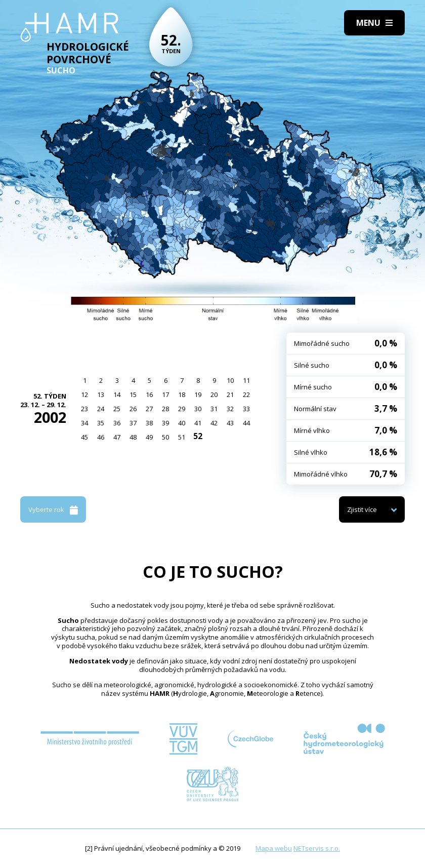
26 (133, 409)
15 (133, 394)
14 (117, 394)
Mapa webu (274, 848)
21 (230, 394)
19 (198, 394)
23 (84, 409)
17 (165, 394)
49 (149, 437)
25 (117, 409)
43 (230, 423)
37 (133, 423)
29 (182, 409)
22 (246, 394)
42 (214, 423)
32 (230, 409)
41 (198, 423)
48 (133, 437)
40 (182, 423)
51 (182, 437)
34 (84, 423)
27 (149, 409)
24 (101, 409)
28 (165, 409)
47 (117, 437)
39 (165, 423)
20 (214, 394)
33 (246, 409)
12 (84, 394)
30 (198, 409)
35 (101, 423)
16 (149, 394)
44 (246, 423)
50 (165, 437)
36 (117, 423)
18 (182, 394)
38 (149, 423)
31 (214, 409)
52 (198, 436)
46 (101, 437)
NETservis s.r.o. (317, 848)
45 (84, 437)
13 (101, 394)
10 (230, 380)
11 (246, 380)
